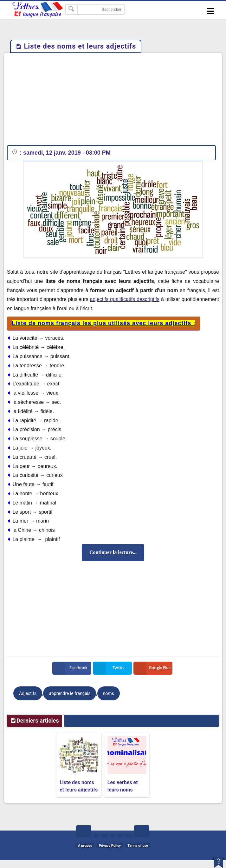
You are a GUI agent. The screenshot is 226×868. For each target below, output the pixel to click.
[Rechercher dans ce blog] (95, 9)
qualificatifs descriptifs (134, 299)
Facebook (71, 668)
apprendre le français (70, 693)
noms (109, 693)
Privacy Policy (110, 846)
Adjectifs (28, 693)
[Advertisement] (113, 101)
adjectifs (99, 299)
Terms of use (138, 846)
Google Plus (153, 668)
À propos (85, 846)
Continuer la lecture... (113, 552)
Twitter (110, 668)
